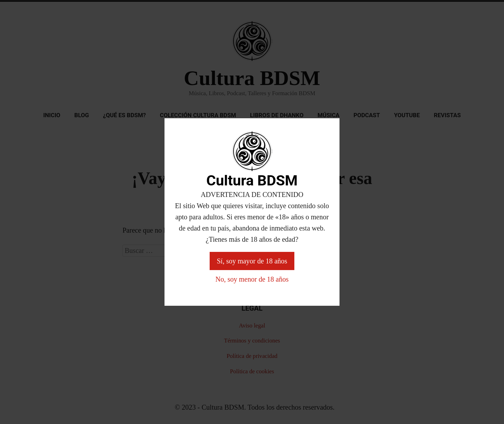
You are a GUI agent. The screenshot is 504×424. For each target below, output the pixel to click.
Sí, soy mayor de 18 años (252, 261)
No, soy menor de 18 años (252, 279)
